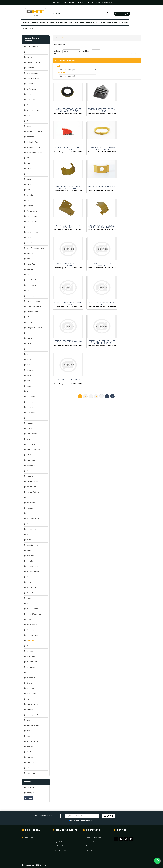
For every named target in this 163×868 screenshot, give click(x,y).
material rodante (87, 22)
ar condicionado (32, 89)
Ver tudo (28, 798)
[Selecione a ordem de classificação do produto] (71, 51)
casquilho (30, 190)
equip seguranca (33, 296)
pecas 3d (30, 561)
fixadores (30, 370)
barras (29, 105)
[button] (30, 23)
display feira (31, 264)
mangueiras (31, 466)
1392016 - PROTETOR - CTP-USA (127, 276)
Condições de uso (91, 842)
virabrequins (31, 773)
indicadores (31, 413)
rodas (29, 672)
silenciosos (30, 688)
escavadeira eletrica (34, 306)
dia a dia (30, 253)
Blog (55, 838)
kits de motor (61, 22)
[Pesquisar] (82, 14)
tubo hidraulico (32, 741)
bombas (125, 22)
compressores (32, 222)
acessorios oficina (33, 62)
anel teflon (31, 84)
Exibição (86, 51)
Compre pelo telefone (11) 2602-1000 (100, 2)
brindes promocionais (34, 131)
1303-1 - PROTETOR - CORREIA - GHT (127, 235)
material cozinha (33, 481)
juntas (29, 439)
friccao (29, 386)
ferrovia (29, 344)
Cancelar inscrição (87, 821)
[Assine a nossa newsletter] (82, 816)
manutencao (31, 471)
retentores (31, 656)
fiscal (28, 365)
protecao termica (33, 635)
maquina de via (32, 476)
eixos (28, 275)
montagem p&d (33, 519)
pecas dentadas (32, 566)
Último (112, 294)
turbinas (30, 747)
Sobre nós (88, 846)
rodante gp (31, 667)
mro (28, 535)
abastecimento (32, 47)
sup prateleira (31, 699)
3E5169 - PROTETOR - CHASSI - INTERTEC (127, 110)
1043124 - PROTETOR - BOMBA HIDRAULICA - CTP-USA (66, 110)
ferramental (31, 333)
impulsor (30, 407)
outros (29, 550)
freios (29, 381)
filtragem (30, 354)
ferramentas (31, 338)
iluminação (100, 22)
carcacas (30, 174)
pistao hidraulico (33, 593)
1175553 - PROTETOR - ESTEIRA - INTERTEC (97, 235)
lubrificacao (31, 455)
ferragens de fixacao (34, 328)
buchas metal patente (35, 153)
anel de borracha (33, 78)
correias (51, 22)
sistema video (32, 694)
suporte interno (32, 704)
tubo (28, 736)
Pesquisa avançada (91, 850)
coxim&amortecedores (35, 248)
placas (29, 598)
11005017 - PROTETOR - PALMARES (66, 235)
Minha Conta (28, 838)
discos (29, 259)
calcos (29, 169)
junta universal (32, 434)
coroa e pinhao (32, 232)
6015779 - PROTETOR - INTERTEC (127, 152)
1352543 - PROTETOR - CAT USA (66, 276)
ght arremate (27, 29)
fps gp (29, 375)
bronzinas (30, 137)
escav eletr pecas (33, 301)
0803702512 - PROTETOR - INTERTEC (127, 193)
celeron (29, 200)
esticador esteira (33, 312)
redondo (30, 651)
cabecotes (30, 158)
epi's (28, 291)
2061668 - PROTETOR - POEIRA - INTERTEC (97, 110)
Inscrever (74, 821)
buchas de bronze (33, 147)
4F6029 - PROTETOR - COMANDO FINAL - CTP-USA (66, 152)
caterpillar (30, 195)
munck (29, 540)
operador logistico (33, 545)
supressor (30, 710)
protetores (31, 641)
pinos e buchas (32, 588)
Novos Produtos (59, 850)
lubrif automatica (33, 450)
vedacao (30, 757)
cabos (29, 163)
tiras (28, 720)
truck (28, 731)
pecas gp (30, 577)
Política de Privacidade (92, 838)
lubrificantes (31, 460)
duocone (30, 269)
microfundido (31, 497)
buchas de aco (32, 142)
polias (29, 619)
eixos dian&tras (32, 280)
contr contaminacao (34, 227)
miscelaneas (31, 503)
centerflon (30, 787)
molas (29, 513)
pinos (29, 582)
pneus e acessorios (34, 614)
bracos (29, 126)
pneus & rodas (32, 609)
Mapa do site (58, 842)
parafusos (30, 556)
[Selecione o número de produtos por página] (96, 51)
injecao (29, 418)
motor (29, 524)
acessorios (30, 57)
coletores (30, 206)
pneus (29, 603)
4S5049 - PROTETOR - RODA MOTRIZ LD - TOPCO (97, 152)
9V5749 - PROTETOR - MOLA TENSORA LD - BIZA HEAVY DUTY (97, 193)
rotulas (29, 683)
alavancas (30, 68)
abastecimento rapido (35, 52)
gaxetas (29, 391)
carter (29, 184)
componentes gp (33, 216)
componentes (32, 211)
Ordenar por (57, 52)
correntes (30, 243)
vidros (29, 768)
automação (74, 22)
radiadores (31, 646)
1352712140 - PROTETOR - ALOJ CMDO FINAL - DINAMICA (97, 276)
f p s (28, 317)
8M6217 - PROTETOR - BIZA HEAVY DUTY (66, 193)
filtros (43, 22)
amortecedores (32, 73)
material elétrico (113, 22)
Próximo (107, 294)
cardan (29, 179)
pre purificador (32, 625)
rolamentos (31, 678)
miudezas (30, 508)
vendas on (30, 763)
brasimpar (30, 793)
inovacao (30, 428)
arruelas (29, 94)
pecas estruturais (33, 572)
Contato (56, 854)
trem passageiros (33, 725)
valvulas (29, 752)
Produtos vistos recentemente (65, 846)
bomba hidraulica (33, 110)
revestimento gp (33, 662)
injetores (30, 423)
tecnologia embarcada (35, 715)
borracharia (31, 121)
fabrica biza (31, 322)
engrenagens (31, 285)
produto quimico (33, 630)
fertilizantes (31, 349)
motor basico (31, 529)
